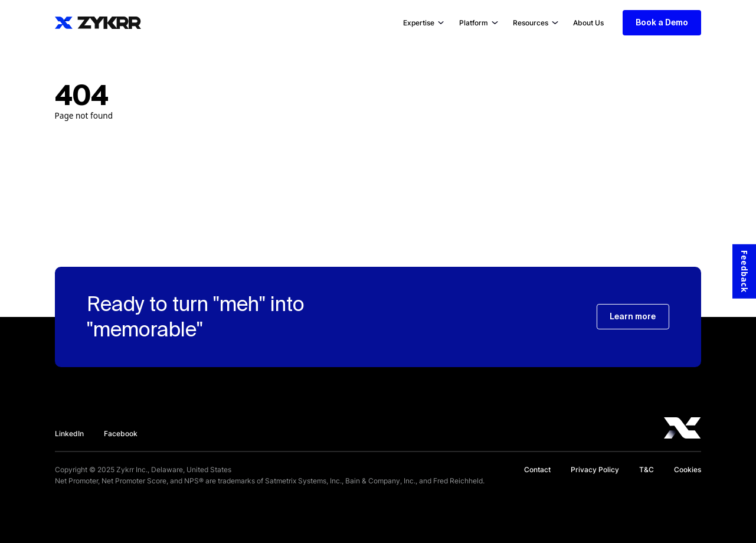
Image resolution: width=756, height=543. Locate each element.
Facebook (121, 434)
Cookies (688, 470)
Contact (537, 470)
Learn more (633, 316)
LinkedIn (69, 434)
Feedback (744, 271)
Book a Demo (662, 22)
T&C (647, 470)
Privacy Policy (595, 470)
